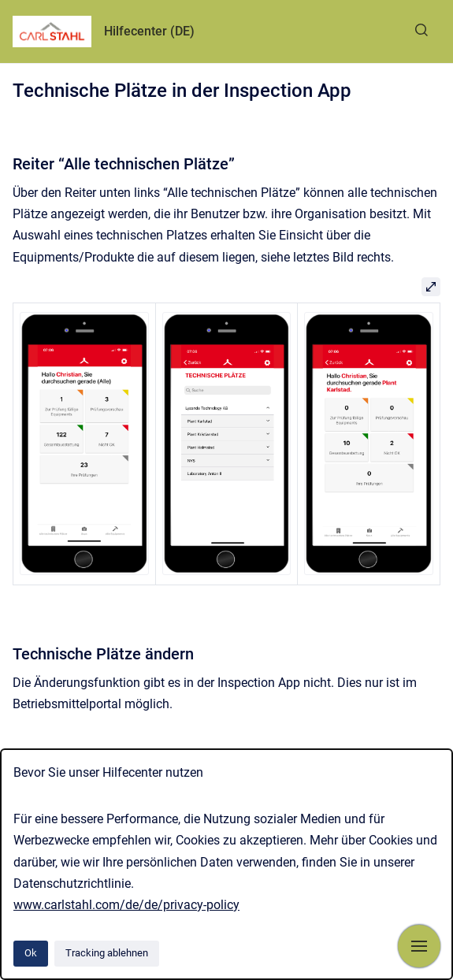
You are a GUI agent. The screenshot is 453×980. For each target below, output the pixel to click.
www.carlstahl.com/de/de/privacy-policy (126, 905)
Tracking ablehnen (107, 953)
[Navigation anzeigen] (419, 946)
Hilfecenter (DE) (149, 31)
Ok (31, 953)
